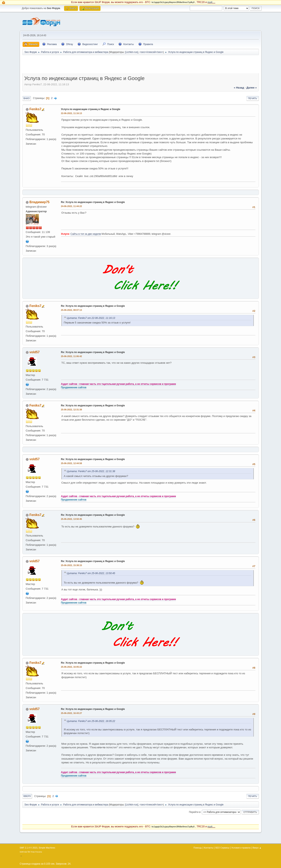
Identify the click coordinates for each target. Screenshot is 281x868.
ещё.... (211, 2)
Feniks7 (35, 109)
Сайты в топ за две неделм (86, 234)
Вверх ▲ (257, 848)
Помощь (198, 848)
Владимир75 (39, 202)
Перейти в (195, 812)
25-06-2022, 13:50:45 (72, 519)
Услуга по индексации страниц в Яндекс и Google (91, 109)
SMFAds (23, 852)
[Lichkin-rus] (132, 52)
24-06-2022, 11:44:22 (72, 206)
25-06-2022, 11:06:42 (72, 356)
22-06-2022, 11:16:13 (72, 113)
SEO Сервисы (222, 848)
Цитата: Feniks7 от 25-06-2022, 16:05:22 (91, 721)
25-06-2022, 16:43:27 (72, 713)
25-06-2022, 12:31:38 (72, 410)
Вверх (27, 796)
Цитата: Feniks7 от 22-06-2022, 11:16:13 (91, 318)
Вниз (27, 98)
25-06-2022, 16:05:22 (72, 667)
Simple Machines (47, 848)
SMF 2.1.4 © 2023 (29, 848)
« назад (239, 88)
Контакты (209, 848)
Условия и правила (241, 848)
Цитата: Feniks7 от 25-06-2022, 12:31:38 (91, 471)
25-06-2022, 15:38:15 (72, 565)
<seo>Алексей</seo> (151, 52)
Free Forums (36, 852)
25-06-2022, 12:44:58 (72, 463)
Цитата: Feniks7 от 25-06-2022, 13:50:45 (91, 573)
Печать (253, 98)
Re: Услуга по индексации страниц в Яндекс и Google (93, 202)
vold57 (35, 352)
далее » (251, 88)
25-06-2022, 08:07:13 (72, 310)
